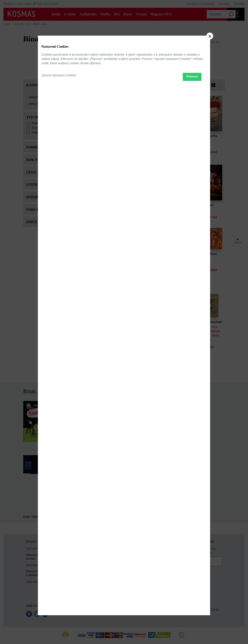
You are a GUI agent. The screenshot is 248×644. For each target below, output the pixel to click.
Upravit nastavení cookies (59, 341)
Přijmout (192, 342)
